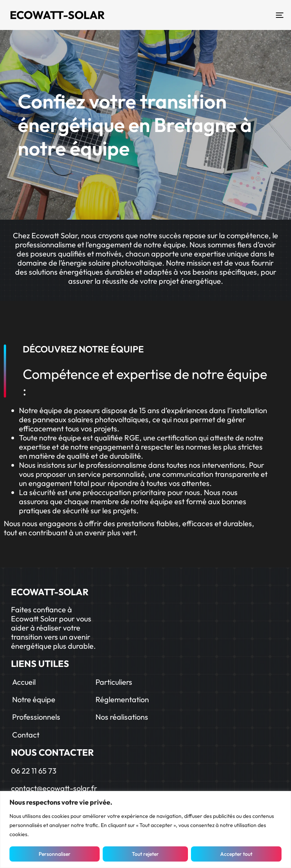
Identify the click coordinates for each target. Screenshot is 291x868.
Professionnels (36, 717)
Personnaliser (55, 854)
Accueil (24, 682)
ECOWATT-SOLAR (50, 592)
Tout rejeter (145, 854)
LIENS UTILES (40, 664)
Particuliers (114, 682)
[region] (145, 829)
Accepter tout (236, 854)
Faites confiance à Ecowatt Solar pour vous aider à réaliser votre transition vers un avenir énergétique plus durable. (53, 628)
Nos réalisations (122, 717)
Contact (26, 735)
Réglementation (122, 699)
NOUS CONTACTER (52, 752)
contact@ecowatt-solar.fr (54, 788)
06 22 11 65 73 (34, 771)
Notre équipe (34, 699)
